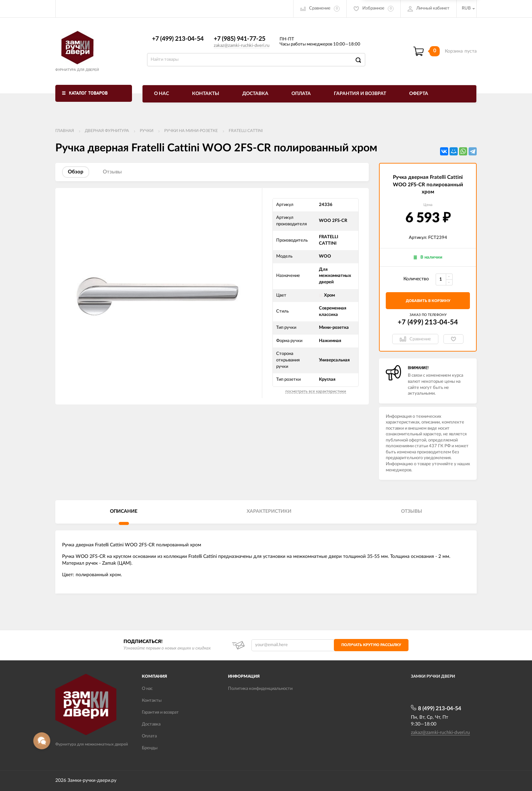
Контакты (206, 94)
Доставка (255, 94)
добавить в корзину (428, 301)
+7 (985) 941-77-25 (240, 39)
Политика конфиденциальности (260, 689)
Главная (65, 131)
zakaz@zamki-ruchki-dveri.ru (242, 46)
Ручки (147, 131)
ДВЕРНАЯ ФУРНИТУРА (107, 131)
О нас (161, 94)
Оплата (301, 94)
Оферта (419, 94)
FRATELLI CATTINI (246, 131)
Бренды (150, 748)
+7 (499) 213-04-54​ (178, 39)
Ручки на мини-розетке (191, 131)
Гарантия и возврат (360, 94)
